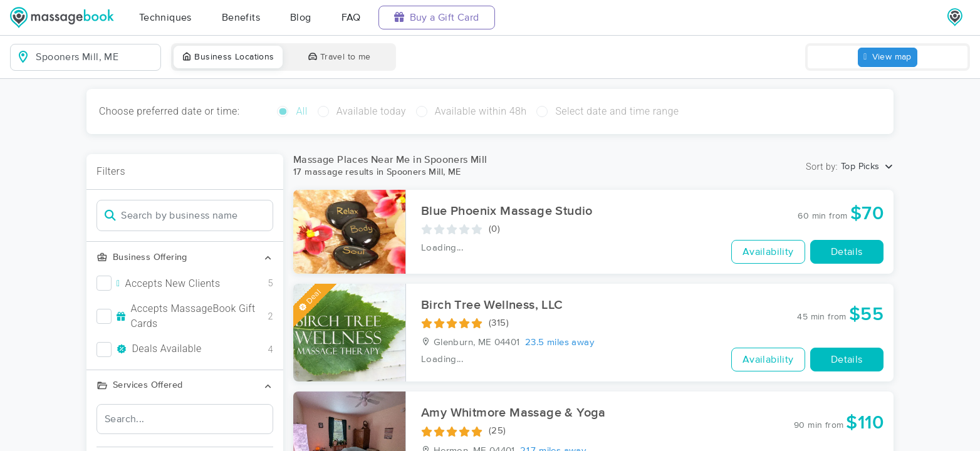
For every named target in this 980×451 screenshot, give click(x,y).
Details (847, 252)
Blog (301, 18)
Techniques (165, 18)
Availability (768, 252)
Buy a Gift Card (437, 17)
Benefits (241, 18)
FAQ (351, 18)
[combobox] (96, 57)
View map (888, 57)
